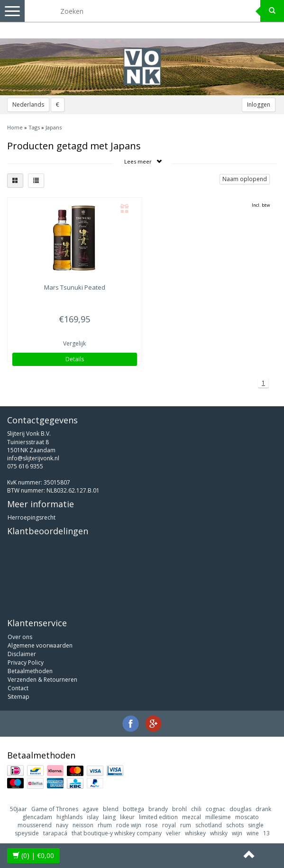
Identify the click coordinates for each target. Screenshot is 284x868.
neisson (83, 825)
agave (91, 809)
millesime (218, 817)
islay (93, 817)
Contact (18, 688)
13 (266, 833)
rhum (105, 825)
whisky (219, 833)
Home (15, 127)
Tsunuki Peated (75, 287)
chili (196, 809)
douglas (240, 809)
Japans (54, 127)
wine (253, 833)
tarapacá (55, 833)
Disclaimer (22, 654)
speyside (27, 833)
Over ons (20, 637)
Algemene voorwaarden (40, 645)
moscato (247, 817)
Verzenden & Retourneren (42, 680)
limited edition (158, 817)
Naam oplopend (245, 179)
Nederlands (28, 105)
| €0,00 (33, 855)
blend (111, 809)
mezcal (192, 817)
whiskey (195, 833)
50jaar (18, 809)
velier (173, 833)
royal (169, 825)
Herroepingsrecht (32, 517)
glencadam (37, 817)
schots (235, 825)
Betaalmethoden (30, 671)
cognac (215, 809)
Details (75, 359)
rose (152, 825)
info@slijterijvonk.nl (33, 458)
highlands (69, 817)
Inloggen (259, 105)
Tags (34, 127)
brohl (179, 809)
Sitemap (18, 697)
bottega (133, 809)
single (256, 825)
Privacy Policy (26, 662)
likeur (127, 817)
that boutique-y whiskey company (117, 833)
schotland (209, 825)
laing (109, 817)
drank (263, 809)
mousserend (35, 825)
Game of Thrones (55, 809)
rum (186, 825)
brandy (158, 809)
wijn (237, 833)
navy (62, 825)
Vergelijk (74, 343)
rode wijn (129, 825)
